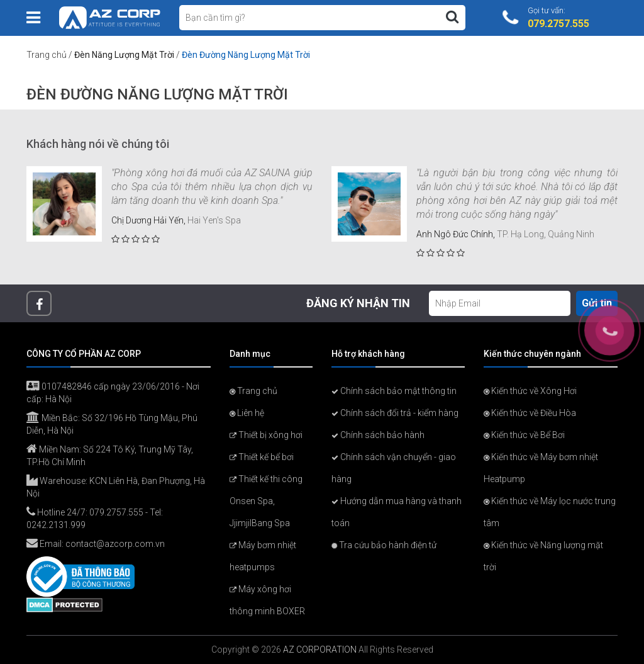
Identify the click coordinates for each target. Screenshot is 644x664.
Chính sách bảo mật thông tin (394, 391)
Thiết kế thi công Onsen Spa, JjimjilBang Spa (266, 501)
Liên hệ (247, 413)
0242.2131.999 (56, 525)
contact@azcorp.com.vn (115, 544)
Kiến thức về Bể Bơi (524, 435)
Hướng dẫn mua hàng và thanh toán (397, 512)
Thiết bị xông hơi (266, 435)
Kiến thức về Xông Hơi (530, 391)
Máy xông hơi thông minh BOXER (267, 600)
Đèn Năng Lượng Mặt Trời (124, 55)
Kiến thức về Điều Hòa (530, 413)
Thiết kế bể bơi (262, 457)
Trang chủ (47, 55)
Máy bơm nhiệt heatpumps (263, 556)
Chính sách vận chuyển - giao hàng (394, 468)
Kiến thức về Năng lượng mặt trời (543, 556)
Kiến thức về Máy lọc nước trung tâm (550, 512)
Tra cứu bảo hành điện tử (384, 545)
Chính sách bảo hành (378, 435)
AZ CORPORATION (320, 650)
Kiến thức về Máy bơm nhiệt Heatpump (541, 468)
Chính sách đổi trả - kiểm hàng (395, 413)
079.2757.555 (116, 512)
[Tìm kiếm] (452, 17)
